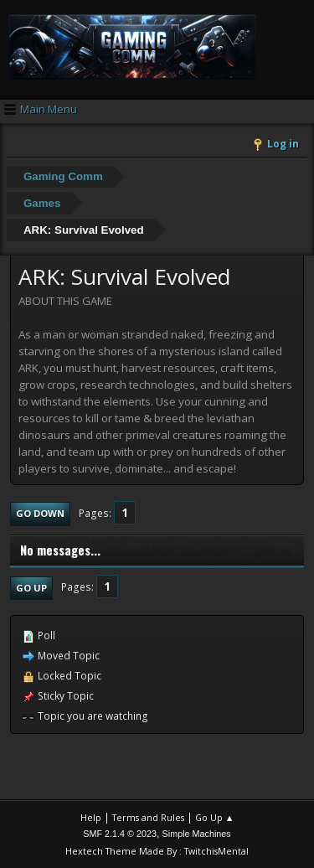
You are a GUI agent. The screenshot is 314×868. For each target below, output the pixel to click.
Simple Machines (197, 834)
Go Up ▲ (215, 817)
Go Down (40, 513)
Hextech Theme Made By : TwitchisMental (157, 851)
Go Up (31, 588)
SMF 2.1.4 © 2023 (120, 834)
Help (91, 817)
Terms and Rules (148, 817)
